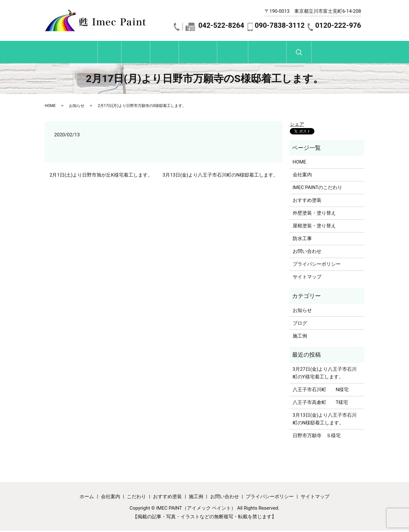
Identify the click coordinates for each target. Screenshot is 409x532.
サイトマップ (307, 278)
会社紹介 (113, 53)
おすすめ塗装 (206, 53)
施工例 (256, 53)
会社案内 (302, 176)
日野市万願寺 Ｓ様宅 (317, 437)
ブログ (300, 324)
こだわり (157, 53)
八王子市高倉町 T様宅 (320, 404)
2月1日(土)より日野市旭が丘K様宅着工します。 (101, 176)
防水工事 (302, 240)
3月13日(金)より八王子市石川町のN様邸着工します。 (220, 176)
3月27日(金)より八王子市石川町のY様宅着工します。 (325, 374)
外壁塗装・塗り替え (314, 214)
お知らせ (77, 107)
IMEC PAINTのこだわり (318, 189)
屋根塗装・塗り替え (314, 227)
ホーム (71, 53)
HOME (50, 107)
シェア (297, 125)
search (351, 56)
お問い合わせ (306, 53)
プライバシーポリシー (317, 265)
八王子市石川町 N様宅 (321, 391)
